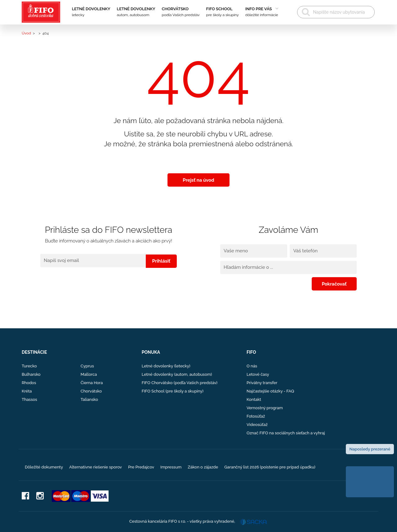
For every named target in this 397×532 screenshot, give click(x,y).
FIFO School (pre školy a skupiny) (173, 391)
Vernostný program (265, 408)
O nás (252, 366)
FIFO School (223, 12)
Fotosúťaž (256, 416)
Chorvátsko (181, 12)
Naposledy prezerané (370, 449)
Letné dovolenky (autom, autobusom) (177, 374)
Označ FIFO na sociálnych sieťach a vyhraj (286, 433)
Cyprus (87, 366)
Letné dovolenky (91, 12)
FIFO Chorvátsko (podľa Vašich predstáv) (180, 383)
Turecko (29, 366)
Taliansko (89, 399)
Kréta (27, 391)
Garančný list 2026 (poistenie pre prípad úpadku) (270, 467)
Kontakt (254, 399)
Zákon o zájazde (203, 467)
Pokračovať (336, 284)
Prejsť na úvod (198, 180)
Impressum (171, 467)
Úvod (26, 33)
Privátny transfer (262, 383)
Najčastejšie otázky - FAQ (270, 391)
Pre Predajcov (141, 467)
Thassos (29, 399)
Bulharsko (31, 374)
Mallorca (89, 374)
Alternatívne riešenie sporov (96, 467)
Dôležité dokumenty (44, 467)
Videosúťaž (257, 425)
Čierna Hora (92, 383)
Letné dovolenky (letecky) (166, 366)
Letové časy (258, 374)
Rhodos (29, 383)
